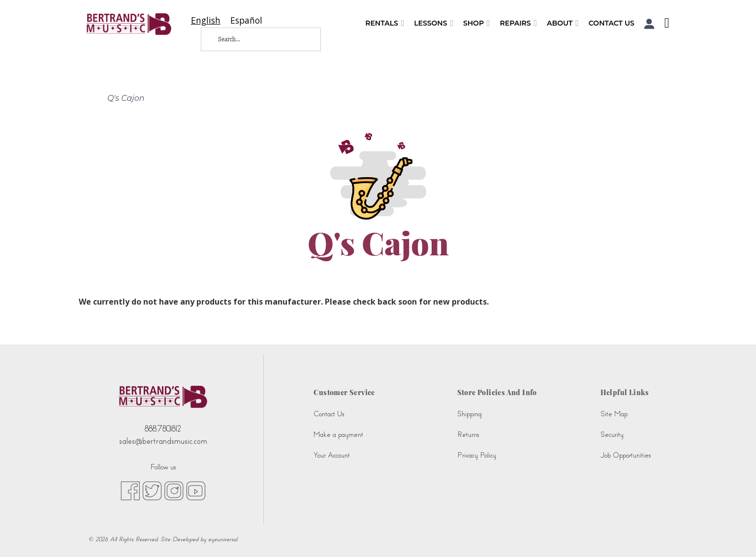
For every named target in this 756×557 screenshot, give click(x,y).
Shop (477, 23)
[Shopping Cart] (664, 24)
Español (246, 20)
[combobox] (206, 20)
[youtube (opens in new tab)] (196, 490)
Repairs (519, 23)
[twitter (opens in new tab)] (152, 490)
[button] (649, 24)
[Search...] (253, 39)
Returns (468, 435)
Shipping (470, 414)
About (563, 23)
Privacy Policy (477, 455)
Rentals (385, 23)
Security (612, 435)
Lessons (434, 23)
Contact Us (612, 23)
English (206, 20)
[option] (246, 20)
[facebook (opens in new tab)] (130, 490)
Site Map (614, 414)
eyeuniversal (223, 539)
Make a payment (338, 435)
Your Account (332, 455)
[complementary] (685, 503)
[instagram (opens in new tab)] (174, 490)
